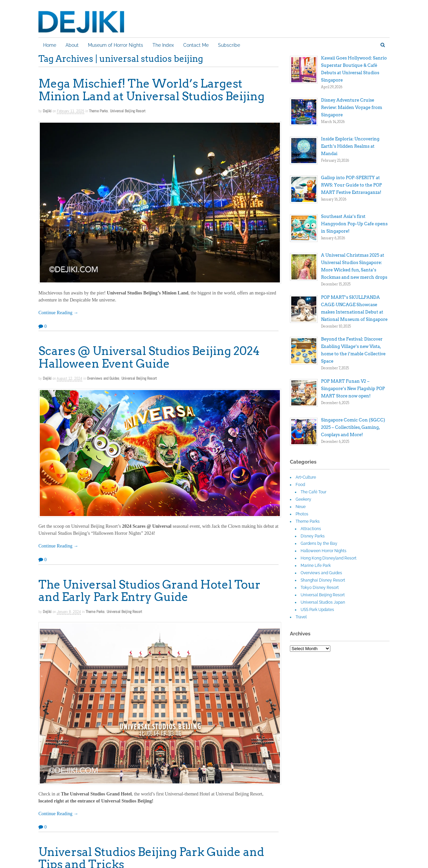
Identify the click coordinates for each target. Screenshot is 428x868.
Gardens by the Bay (319, 543)
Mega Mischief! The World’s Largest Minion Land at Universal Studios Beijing (151, 90)
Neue (301, 507)
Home (50, 45)
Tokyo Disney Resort (320, 588)
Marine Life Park (316, 566)
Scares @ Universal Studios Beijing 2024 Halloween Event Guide (149, 357)
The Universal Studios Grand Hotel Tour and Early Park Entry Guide (149, 591)
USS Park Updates (317, 610)
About (72, 45)
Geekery (303, 499)
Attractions (311, 529)
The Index (163, 45)
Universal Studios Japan (323, 602)
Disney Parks (313, 536)
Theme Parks (98, 111)
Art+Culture (306, 477)
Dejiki (47, 111)
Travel (301, 617)
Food (300, 485)
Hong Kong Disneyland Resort (329, 558)
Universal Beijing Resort (128, 111)
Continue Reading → (58, 313)
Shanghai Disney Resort (323, 580)
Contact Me (196, 45)
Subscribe (229, 45)
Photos (302, 514)
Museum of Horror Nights (116, 45)
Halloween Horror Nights (324, 551)
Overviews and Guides (103, 378)
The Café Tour (313, 492)
